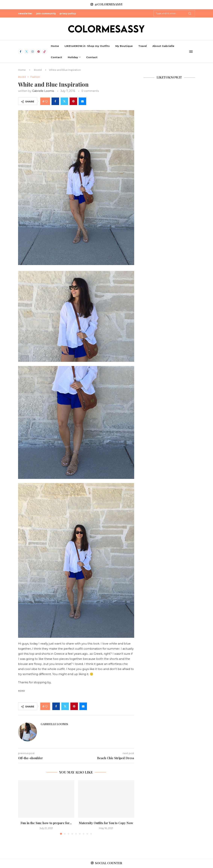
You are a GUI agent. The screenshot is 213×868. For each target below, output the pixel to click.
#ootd (38, 70)
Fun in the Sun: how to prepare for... (46, 823)
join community (46, 13)
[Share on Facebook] (55, 101)
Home (55, 46)
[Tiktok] (45, 52)
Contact (56, 57)
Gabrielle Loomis (43, 91)
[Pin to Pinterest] (73, 101)
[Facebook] (21, 52)
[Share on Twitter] (64, 101)
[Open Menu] (191, 52)
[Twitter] (27, 52)
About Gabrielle (163, 46)
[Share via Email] (82, 101)
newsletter (25, 13)
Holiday (73, 57)
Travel (143, 46)
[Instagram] (33, 52)
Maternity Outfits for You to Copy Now (106, 823)
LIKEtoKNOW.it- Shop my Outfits (87, 46)
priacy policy (68, 13)
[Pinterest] (39, 52)
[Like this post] (46, 101)
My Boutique (124, 46)
